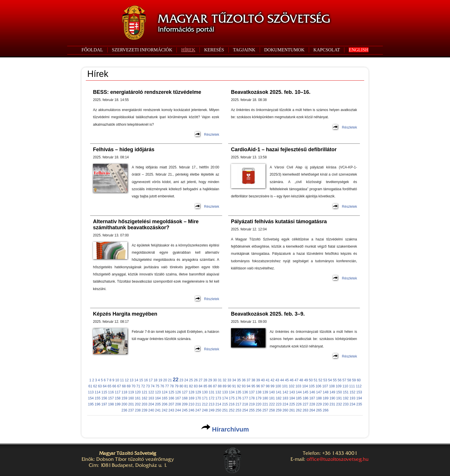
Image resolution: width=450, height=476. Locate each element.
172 (212, 398)
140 (272, 392)
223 (279, 404)
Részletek (212, 135)
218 (245, 404)
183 (285, 398)
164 (158, 398)
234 (352, 404)
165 (165, 398)
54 (330, 380)
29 (210, 380)
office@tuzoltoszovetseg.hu (338, 459)
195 (91, 404)
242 (165, 410)
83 (196, 386)
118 (124, 392)
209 (185, 404)
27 (200, 380)
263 (305, 410)
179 (259, 398)
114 (98, 392)
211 (198, 404)
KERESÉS (214, 50)
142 (285, 392)
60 (359, 380)
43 (277, 380)
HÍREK (188, 50)
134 (232, 392)
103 (298, 386)
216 (232, 404)
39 (258, 380)
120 (138, 392)
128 (191, 392)
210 (191, 404)
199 (118, 404)
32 (225, 380)
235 (359, 404)
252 (232, 410)
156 (104, 398)
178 (252, 398)
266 (326, 410)
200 (124, 404)
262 (299, 410)
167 (178, 398)
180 (265, 398)
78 (172, 386)
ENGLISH (358, 50)
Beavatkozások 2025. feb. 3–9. (268, 314)
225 (292, 404)
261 (292, 410)
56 (340, 380)
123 (158, 392)
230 (326, 404)
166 (171, 398)
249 (212, 410)
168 (185, 398)
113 (91, 392)
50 (311, 380)
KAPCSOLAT (327, 50)
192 (346, 398)
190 (332, 398)
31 (220, 380)
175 (232, 398)
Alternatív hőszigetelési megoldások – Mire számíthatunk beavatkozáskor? (146, 225)
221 (265, 404)
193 (352, 398)
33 (229, 380)
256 (259, 410)
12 (127, 380)
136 (245, 392)
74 (153, 386)
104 (305, 386)
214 (218, 404)
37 (248, 380)
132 (218, 392)
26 (196, 380)
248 (205, 410)
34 (234, 380)
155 (98, 398)
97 (263, 386)
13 (132, 380)
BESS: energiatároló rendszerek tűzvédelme (147, 92)
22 (176, 380)
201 (131, 404)
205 (158, 404)
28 (205, 380)
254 (245, 410)
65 (109, 386)
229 (319, 404)
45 (287, 380)
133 (225, 392)
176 (238, 398)
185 (299, 398)
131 (212, 392)
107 (325, 386)
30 (215, 380)
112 (359, 386)
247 (198, 410)
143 (292, 392)
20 (165, 380)
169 (191, 398)
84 (200, 386)
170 (198, 398)
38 (253, 380)
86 (210, 386)
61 (90, 386)
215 (225, 404)
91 (234, 386)
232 (339, 404)
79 (177, 386)
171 (205, 398)
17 (151, 380)
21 (170, 380)
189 (326, 398)
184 (292, 398)
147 (319, 392)
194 (359, 398)
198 (111, 404)
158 (118, 398)
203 (144, 404)
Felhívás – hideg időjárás (124, 149)
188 (319, 398)
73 (148, 386)
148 (326, 392)
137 (252, 392)
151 (346, 392)
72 (143, 386)
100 (278, 386)
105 (312, 386)
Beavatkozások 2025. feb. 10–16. (271, 92)
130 (205, 392)
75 (157, 386)
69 (129, 386)
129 (198, 392)
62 (95, 386)
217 (238, 404)
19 (160, 380)
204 (151, 404)
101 (285, 386)
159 (124, 398)
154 (91, 398)
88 (220, 386)
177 (245, 398)
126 (178, 392)
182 (279, 398)
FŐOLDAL (92, 50)
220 (259, 404)
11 (122, 380)
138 (259, 392)
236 (124, 410)
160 (131, 398)
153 (359, 392)
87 (215, 386)
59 (354, 380)
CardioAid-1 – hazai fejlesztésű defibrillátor (284, 149)
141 (279, 392)
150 (339, 392)
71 (138, 386)
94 (248, 386)
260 (285, 410)
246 (191, 410)
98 (268, 386)
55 (335, 380)
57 (344, 380)
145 (305, 392)
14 (136, 380)
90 (229, 386)
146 (312, 392)
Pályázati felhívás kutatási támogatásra (279, 222)
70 (133, 386)
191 (339, 398)
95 (253, 386)
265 (319, 410)
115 (104, 392)
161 (138, 398)
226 (299, 404)
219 (252, 404)
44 (282, 380)
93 (244, 386)
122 (151, 392)
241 (158, 410)
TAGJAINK (244, 50)
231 (332, 404)
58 (349, 380)
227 (305, 404)
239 (144, 410)
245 (185, 410)
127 (185, 392)
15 (141, 380)
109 (339, 386)
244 (178, 410)
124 (165, 392)
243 (171, 410)
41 (268, 380)
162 (144, 398)
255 (252, 410)
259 (279, 410)
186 (305, 398)
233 (346, 404)
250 (218, 410)
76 (162, 386)
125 (171, 392)
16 (146, 380)
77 (167, 386)
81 (186, 386)
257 (265, 410)
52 (320, 380)
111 (352, 386)
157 (111, 398)
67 (119, 386)
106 (319, 386)
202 (138, 404)
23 (181, 380)
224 (285, 404)
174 (225, 398)
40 (263, 380)
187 (312, 398)
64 (105, 386)
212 (205, 404)
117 (118, 392)
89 (225, 386)
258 (272, 410)
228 (312, 404)
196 (98, 404)
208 (178, 404)
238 (138, 410)
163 (151, 398)
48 (301, 380)
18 (155, 380)
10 (117, 380)
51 (316, 380)
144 (299, 392)
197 (104, 404)
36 (244, 380)
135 (238, 392)
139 (265, 392)
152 (352, 392)
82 (191, 386)
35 (239, 380)
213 (212, 404)
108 (332, 386)
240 (151, 410)
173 (218, 398)
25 (191, 380)
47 (296, 380)
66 (114, 386)
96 (258, 386)
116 (111, 392)
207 (171, 404)
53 (325, 380)
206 (165, 404)
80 (181, 386)
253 (238, 410)
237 (131, 410)
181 (272, 398)
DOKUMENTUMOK (284, 50)
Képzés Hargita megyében (125, 314)
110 (345, 386)
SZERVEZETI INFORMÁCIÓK (142, 50)
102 (292, 386)
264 (312, 410)
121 (144, 392)
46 (292, 380)
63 (100, 386)
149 (332, 392)
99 (272, 386)
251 (225, 410)
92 (239, 386)
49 (306, 380)
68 (124, 386)
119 (131, 392)
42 (272, 380)
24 (186, 380)
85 (205, 386)
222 (272, 404)
